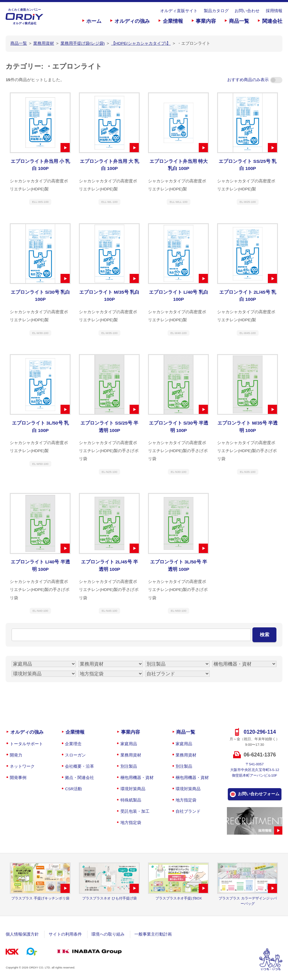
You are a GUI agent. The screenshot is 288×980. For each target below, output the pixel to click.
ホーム (94, 21)
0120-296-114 (260, 732)
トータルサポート (26, 744)
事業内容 (206, 21)
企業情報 (173, 21)
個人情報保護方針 (22, 934)
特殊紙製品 (131, 800)
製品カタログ (216, 11)
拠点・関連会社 (79, 778)
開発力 (16, 755)
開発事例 (18, 778)
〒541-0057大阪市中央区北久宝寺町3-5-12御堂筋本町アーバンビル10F (255, 769)
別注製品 (129, 766)
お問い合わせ (247, 11)
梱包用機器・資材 (137, 778)
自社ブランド (188, 811)
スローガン (75, 755)
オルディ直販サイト (179, 11)
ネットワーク (22, 766)
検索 (265, 635)
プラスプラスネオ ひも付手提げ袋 (109, 898)
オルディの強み (132, 21)
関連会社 (272, 21)
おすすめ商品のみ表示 (255, 80)
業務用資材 (131, 755)
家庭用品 (129, 744)
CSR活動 (73, 789)
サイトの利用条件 (65, 934)
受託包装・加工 (135, 811)
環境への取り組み (108, 934)
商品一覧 (239, 21)
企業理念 (73, 744)
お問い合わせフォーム (259, 794)
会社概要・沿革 (79, 766)
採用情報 (274, 11)
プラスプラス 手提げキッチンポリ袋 (40, 898)
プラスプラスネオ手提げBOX (179, 898)
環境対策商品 (133, 789)
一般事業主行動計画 (153, 934)
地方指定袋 (131, 823)
